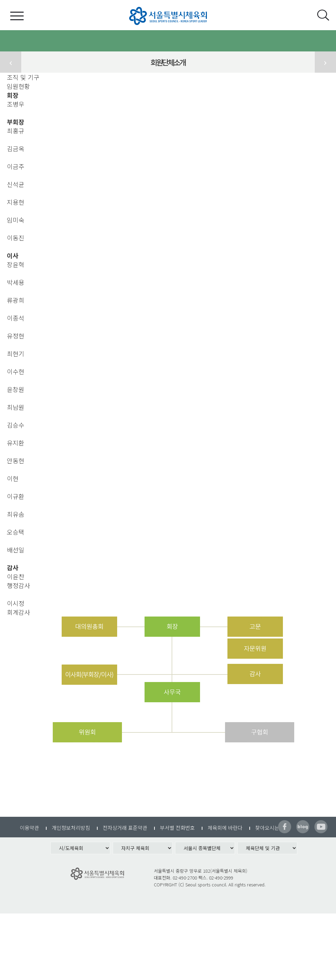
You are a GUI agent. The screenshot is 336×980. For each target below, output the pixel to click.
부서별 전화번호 (177, 828)
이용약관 (29, 828)
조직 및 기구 (23, 77)
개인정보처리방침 (71, 828)
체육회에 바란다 (225, 828)
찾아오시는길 (270, 828)
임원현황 (18, 86)
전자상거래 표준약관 (125, 828)
